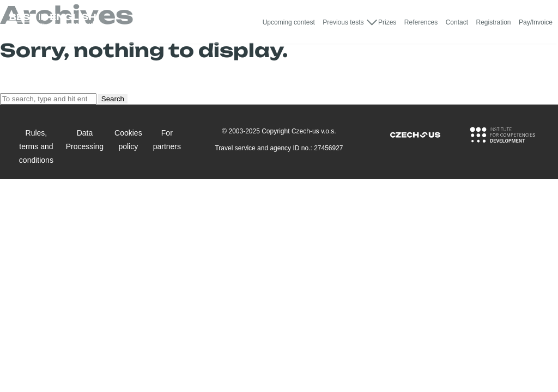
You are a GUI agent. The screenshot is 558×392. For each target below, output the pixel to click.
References (421, 22)
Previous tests (343, 22)
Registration (493, 22)
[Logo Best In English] (52, 22)
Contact (457, 22)
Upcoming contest (289, 22)
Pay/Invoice (536, 22)
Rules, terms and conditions (36, 146)
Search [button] (113, 99)
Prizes (387, 22)
